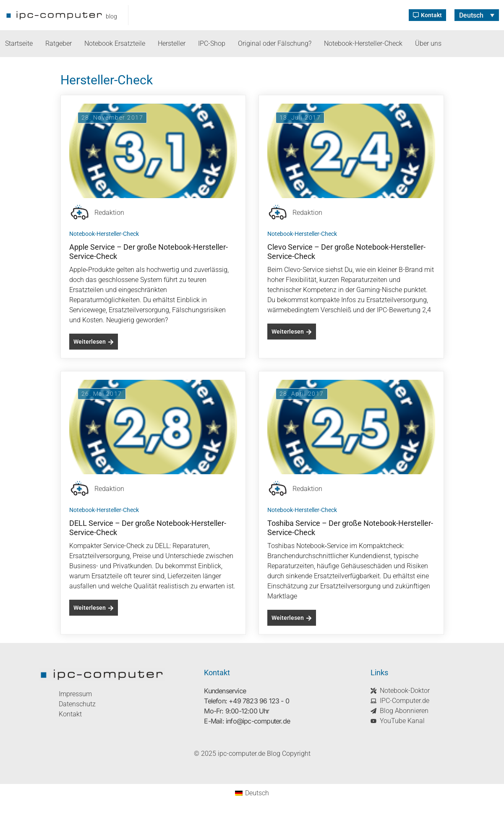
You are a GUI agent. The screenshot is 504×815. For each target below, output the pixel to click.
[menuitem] (477, 15)
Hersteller (172, 43)
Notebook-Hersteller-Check (363, 43)
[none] (477, 15)
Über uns (428, 43)
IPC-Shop (212, 43)
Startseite (19, 43)
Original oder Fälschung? (275, 43)
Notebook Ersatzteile (115, 43)
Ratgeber (59, 43)
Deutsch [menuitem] (471, 15)
